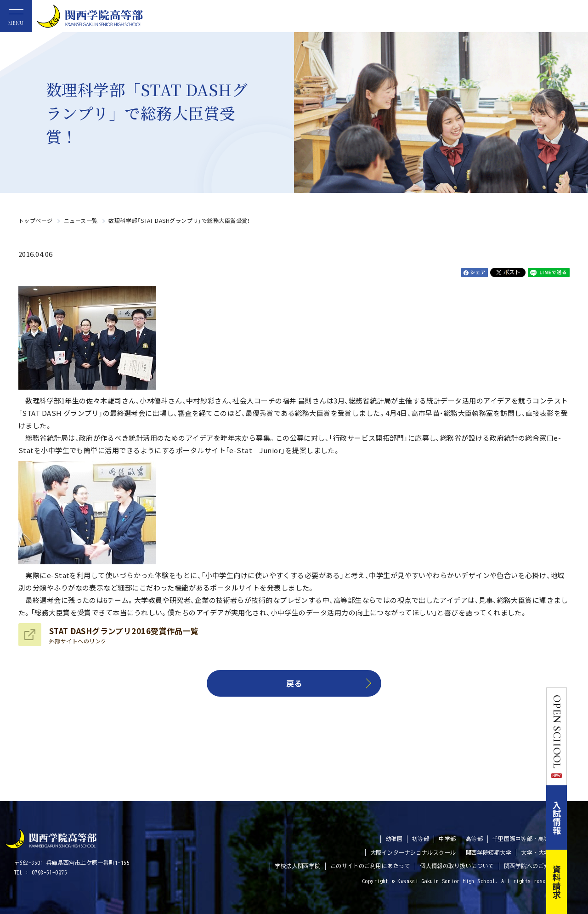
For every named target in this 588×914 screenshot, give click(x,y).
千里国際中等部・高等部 (524, 839)
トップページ (36, 220)
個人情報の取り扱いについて (457, 866)
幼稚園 (394, 839)
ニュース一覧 (81, 220)
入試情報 (578, 817)
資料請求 (578, 882)
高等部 (474, 839)
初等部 (421, 839)
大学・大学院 (538, 852)
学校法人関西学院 (298, 866)
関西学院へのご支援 (530, 866)
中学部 (447, 839)
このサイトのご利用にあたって (370, 866)
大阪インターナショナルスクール (413, 852)
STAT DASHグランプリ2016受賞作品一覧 (124, 635)
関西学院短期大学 (489, 852)
